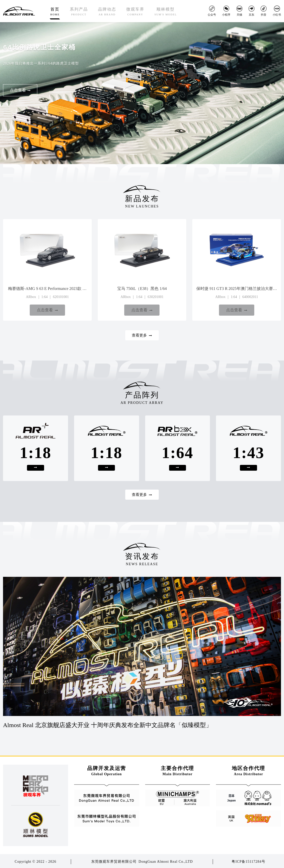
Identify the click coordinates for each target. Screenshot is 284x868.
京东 (251, 11)
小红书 (277, 11)
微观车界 (135, 12)
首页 (55, 12)
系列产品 (79, 12)
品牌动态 (107, 12)
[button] (124, 151)
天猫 (239, 11)
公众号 (212, 11)
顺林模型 (166, 12)
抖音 (264, 11)
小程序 (226, 11)
